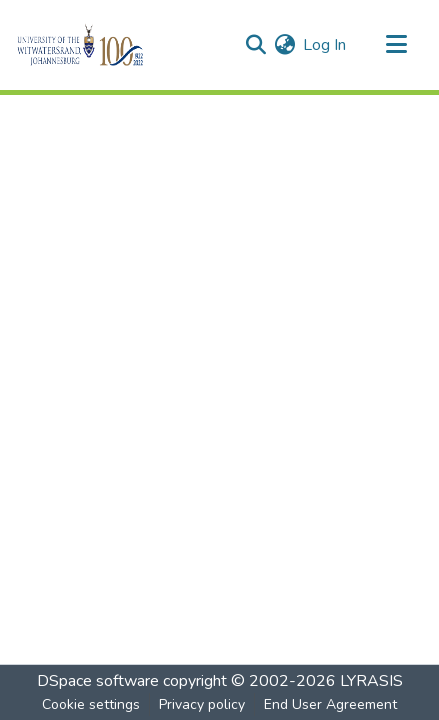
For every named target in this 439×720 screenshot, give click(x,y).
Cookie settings (91, 704)
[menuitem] (284, 45)
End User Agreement (330, 704)
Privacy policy (202, 704)
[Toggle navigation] (396, 45)
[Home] (114, 45)
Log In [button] (325, 45)
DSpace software (98, 681)
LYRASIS (371, 681)
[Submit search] (255, 45)
